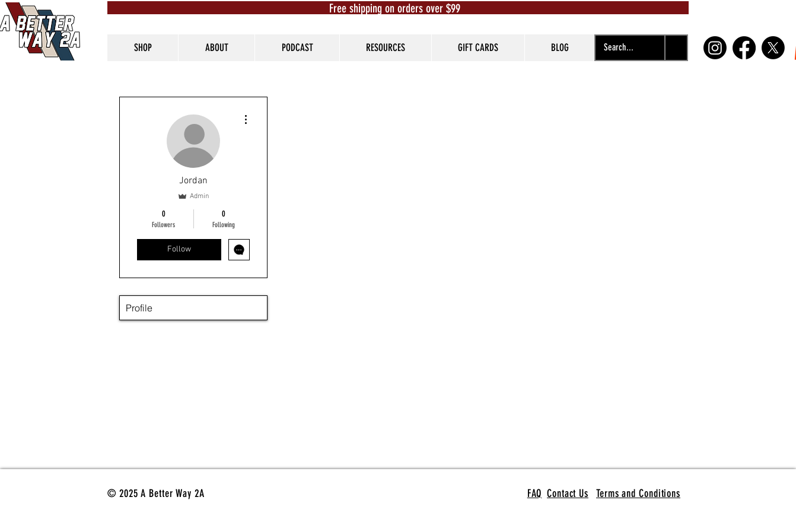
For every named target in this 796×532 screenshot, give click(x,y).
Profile (139, 308)
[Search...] (619, 48)
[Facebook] (744, 48)
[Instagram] (715, 48)
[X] (773, 48)
